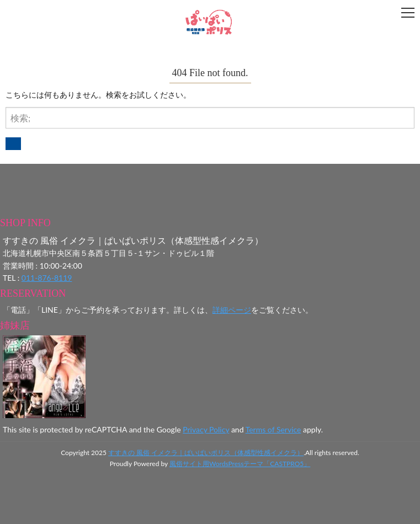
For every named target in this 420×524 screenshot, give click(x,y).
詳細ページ (232, 310)
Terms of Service (273, 429)
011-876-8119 (47, 278)
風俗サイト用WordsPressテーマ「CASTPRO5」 (240, 464)
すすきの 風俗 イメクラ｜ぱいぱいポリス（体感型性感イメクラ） (206, 453)
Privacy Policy (206, 429)
